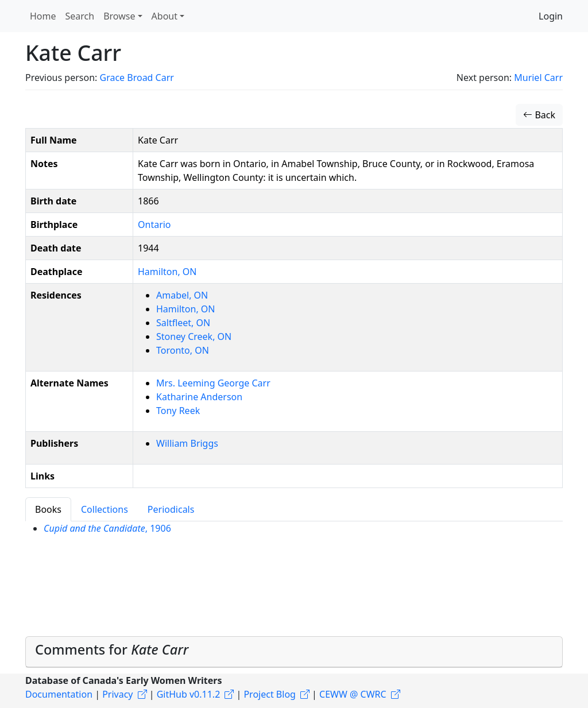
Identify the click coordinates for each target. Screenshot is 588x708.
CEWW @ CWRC (353, 694)
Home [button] (43, 16)
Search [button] (80, 16)
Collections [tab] (105, 509)
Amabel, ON (182, 295)
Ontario (154, 225)
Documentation (59, 694)
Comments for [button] (112, 649)
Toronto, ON (183, 350)
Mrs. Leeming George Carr (213, 383)
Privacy (117, 694)
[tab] (294, 652)
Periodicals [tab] (171, 509)
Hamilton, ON (167, 272)
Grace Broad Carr (136, 78)
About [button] (165, 16)
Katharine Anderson (199, 397)
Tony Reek (178, 411)
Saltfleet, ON (183, 323)
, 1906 (107, 528)
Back (539, 115)
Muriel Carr (538, 78)
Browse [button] (119, 16)
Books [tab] (48, 509)
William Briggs (187, 443)
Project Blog (269, 694)
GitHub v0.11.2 (189, 694)
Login (551, 16)
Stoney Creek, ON (194, 336)
